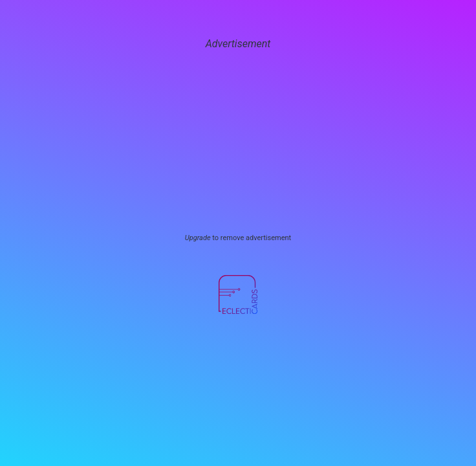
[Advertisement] (238, 142)
